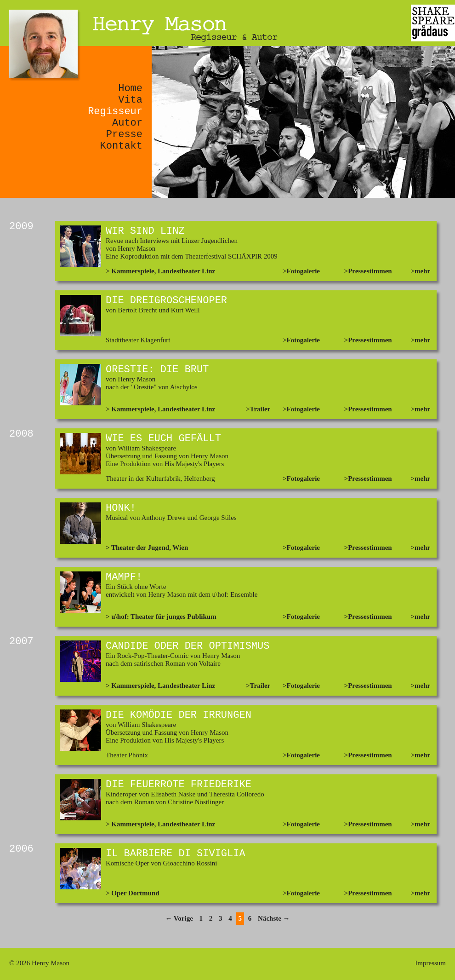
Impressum (430, 963)
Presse (124, 135)
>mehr (421, 271)
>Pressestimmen (368, 271)
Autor (127, 123)
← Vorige (179, 918)
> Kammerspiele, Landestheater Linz (160, 271)
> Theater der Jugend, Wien (147, 548)
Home (130, 89)
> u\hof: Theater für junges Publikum (161, 617)
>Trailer (258, 409)
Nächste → (274, 918)
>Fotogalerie (301, 271)
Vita (130, 100)
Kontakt (121, 146)
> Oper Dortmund (133, 893)
